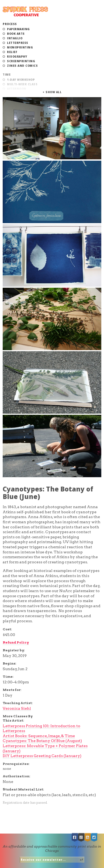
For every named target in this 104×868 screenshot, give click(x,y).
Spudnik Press (25, 11)
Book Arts (16, 34)
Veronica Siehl (17, 708)
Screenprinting (21, 61)
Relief (12, 52)
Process (10, 24)
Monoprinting (20, 47)
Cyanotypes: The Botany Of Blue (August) (42, 741)
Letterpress (18, 43)
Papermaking (18, 29)
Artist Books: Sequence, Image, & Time (39, 736)
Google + (81, 837)
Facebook (75, 837)
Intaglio (15, 38)
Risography (17, 57)
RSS (88, 837)
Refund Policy (16, 642)
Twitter (94, 837)
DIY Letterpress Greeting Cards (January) (42, 756)
